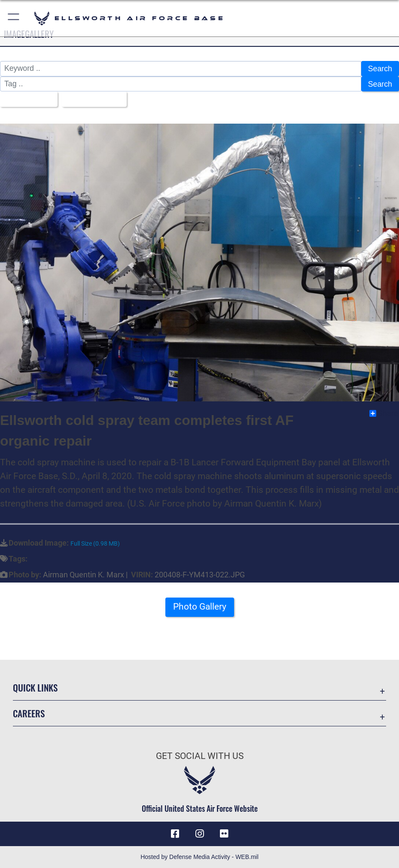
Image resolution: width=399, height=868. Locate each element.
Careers (29, 713)
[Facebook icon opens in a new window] (175, 834)
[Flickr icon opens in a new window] (224, 834)
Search (380, 69)
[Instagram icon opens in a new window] (200, 834)
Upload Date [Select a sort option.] (91, 99)
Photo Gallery (200, 606)
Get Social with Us (200, 756)
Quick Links (35, 687)
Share (384, 413)
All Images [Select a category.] (26, 99)
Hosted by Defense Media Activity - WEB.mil (199, 857)
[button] (14, 18)
